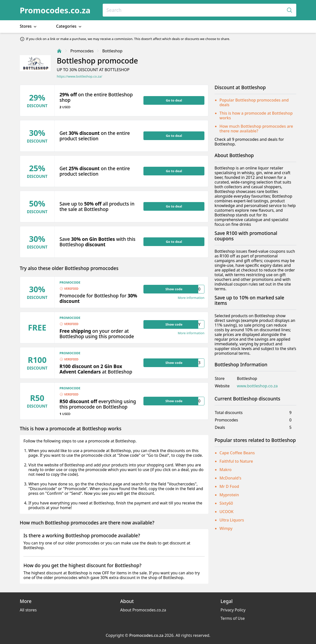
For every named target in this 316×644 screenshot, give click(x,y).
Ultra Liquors (232, 520)
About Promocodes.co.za (143, 610)
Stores (29, 26)
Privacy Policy (233, 610)
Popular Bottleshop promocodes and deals (254, 102)
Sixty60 (226, 503)
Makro (226, 470)
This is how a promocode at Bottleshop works (256, 115)
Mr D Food (229, 486)
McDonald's (230, 478)
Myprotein (229, 495)
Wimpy (226, 528)
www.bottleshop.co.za (257, 386)
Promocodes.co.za (55, 10)
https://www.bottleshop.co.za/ (79, 76)
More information (191, 298)
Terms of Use (233, 618)
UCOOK (227, 512)
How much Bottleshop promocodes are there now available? (256, 129)
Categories (69, 26)
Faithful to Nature (236, 461)
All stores (28, 610)
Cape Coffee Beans (237, 453)
